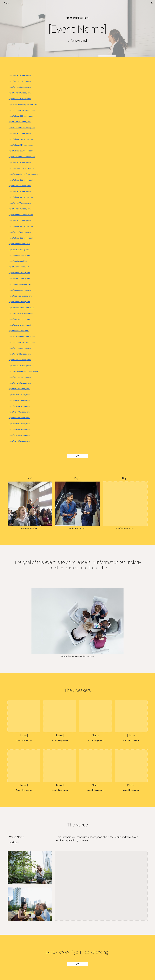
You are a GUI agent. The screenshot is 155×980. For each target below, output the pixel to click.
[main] (77, 18)
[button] (152, 3)
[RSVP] (77, 456)
